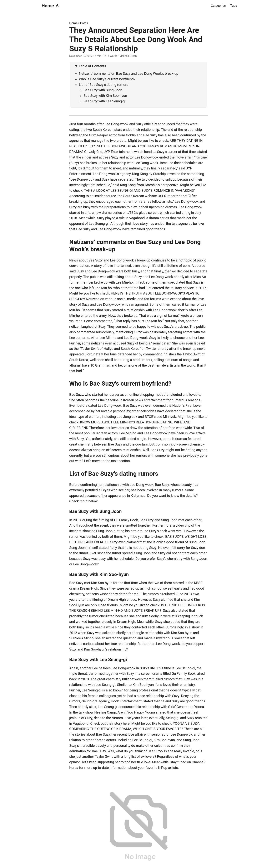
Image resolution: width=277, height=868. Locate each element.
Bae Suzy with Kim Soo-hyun (105, 96)
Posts (84, 23)
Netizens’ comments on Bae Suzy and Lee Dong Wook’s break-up (128, 73)
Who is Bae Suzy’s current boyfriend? (107, 79)
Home (48, 6)
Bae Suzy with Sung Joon (103, 90)
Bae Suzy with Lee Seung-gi (105, 101)
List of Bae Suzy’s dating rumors (103, 85)
